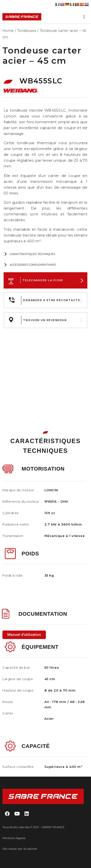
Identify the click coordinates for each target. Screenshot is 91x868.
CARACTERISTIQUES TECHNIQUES (32, 254)
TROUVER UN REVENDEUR (45, 320)
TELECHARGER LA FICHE (43, 280)
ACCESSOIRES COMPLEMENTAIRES (33, 265)
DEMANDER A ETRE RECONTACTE (52, 300)
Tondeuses (27, 31)
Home (8, 31)
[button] (24, 635)
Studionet (30, 849)
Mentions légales (14, 838)
